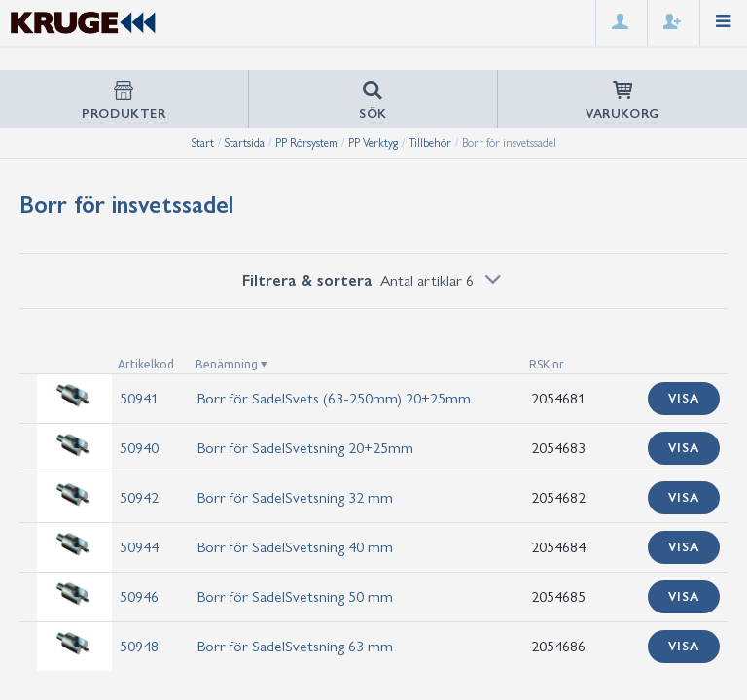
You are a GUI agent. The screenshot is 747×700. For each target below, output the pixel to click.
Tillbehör (430, 143)
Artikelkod (146, 364)
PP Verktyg (373, 143)
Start (203, 143)
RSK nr (547, 364)
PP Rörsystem (306, 143)
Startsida (245, 143)
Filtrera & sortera (373, 280)
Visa (684, 398)
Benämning (227, 364)
